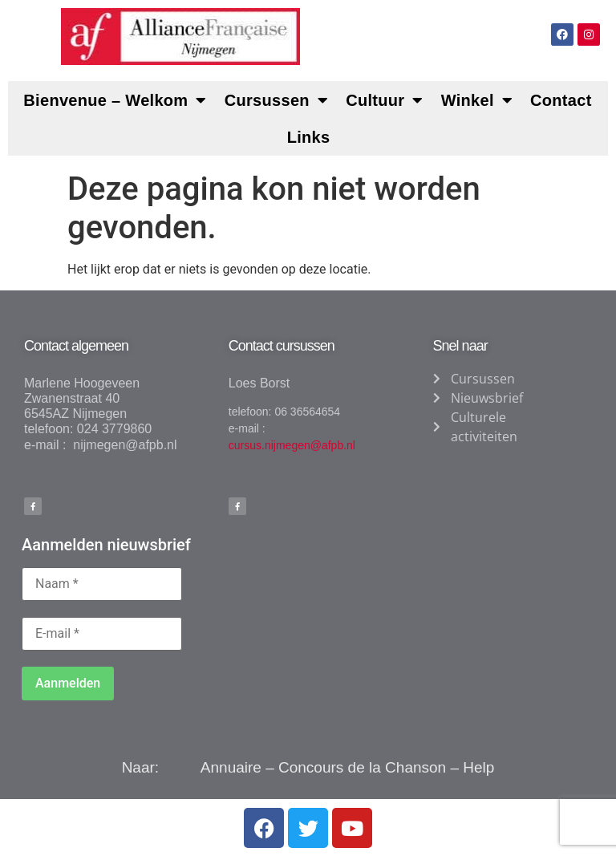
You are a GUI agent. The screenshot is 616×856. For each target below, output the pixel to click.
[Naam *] (102, 584)
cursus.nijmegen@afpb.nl (292, 445)
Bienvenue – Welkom (115, 100)
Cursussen (276, 100)
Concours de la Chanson (362, 767)
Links (309, 137)
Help (478, 767)
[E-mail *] (102, 634)
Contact (561, 100)
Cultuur (385, 100)
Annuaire (231, 767)
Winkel (477, 100)
